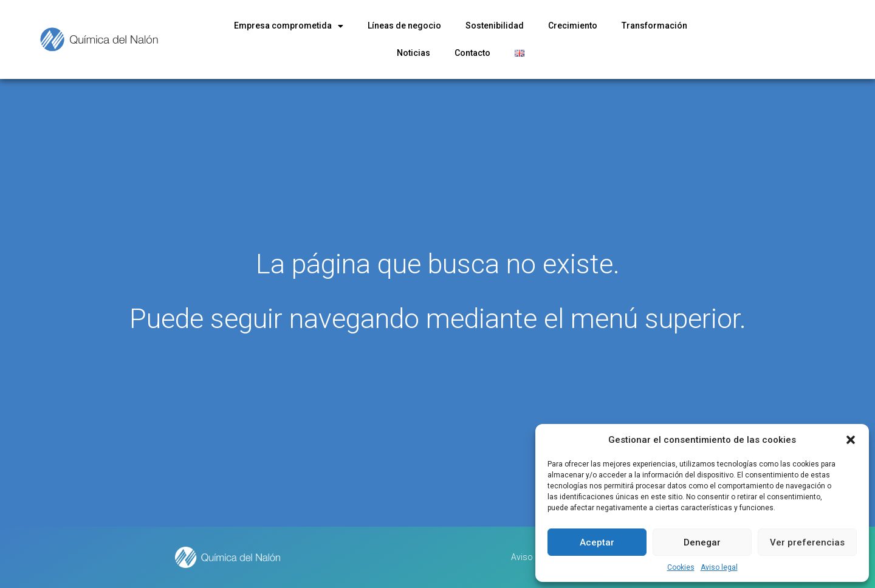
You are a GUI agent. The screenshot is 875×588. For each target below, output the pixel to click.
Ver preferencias (807, 542)
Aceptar (597, 542)
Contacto (472, 53)
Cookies (681, 567)
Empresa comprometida (289, 26)
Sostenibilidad (495, 26)
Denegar (702, 542)
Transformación (654, 26)
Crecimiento (573, 26)
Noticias (413, 53)
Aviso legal (719, 567)
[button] (851, 440)
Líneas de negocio (404, 26)
